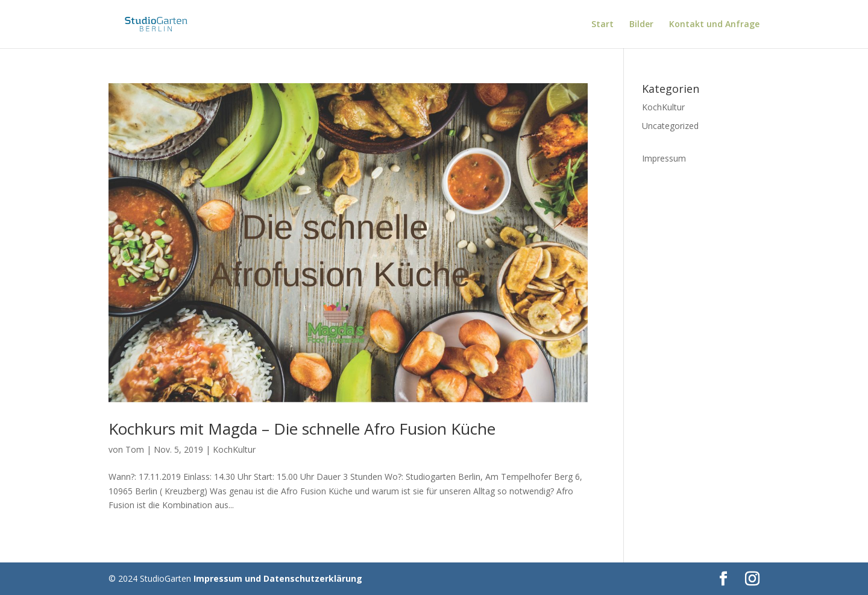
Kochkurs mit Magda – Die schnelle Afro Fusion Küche (302, 429)
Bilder (641, 25)
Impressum (664, 158)
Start (602, 25)
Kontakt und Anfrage (714, 25)
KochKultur (234, 449)
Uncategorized (670, 126)
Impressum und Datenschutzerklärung (278, 578)
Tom (135, 449)
